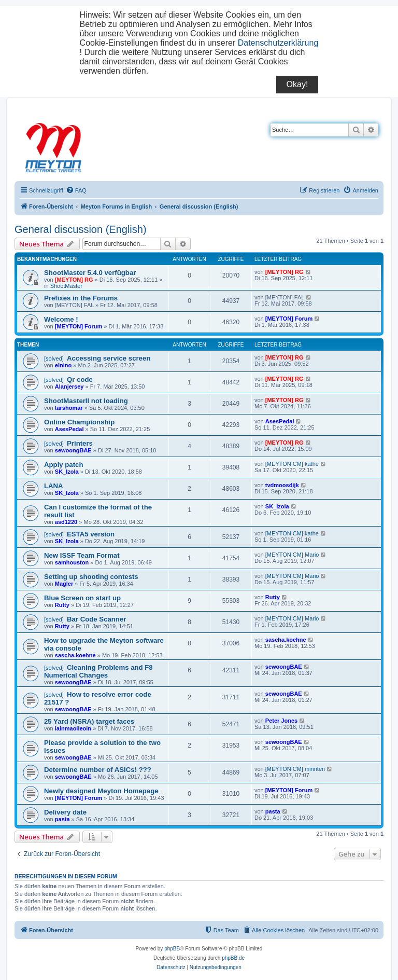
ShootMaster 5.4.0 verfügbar (90, 273)
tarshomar (69, 408)
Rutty (62, 605)
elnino (63, 365)
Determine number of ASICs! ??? (98, 770)
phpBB (172, 949)
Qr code (80, 379)
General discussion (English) (81, 229)
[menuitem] (76, 190)
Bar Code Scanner (96, 619)
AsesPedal (69, 429)
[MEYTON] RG (74, 280)
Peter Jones (281, 721)
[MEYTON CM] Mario (292, 555)
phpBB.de (233, 958)
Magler (64, 584)
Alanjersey (69, 387)
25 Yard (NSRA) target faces (89, 721)
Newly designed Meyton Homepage (101, 791)
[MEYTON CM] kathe (292, 464)
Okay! (297, 84)
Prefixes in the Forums (81, 298)
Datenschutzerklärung (278, 43)
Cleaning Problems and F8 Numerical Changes (98, 671)
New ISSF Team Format (82, 555)
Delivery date (65, 812)
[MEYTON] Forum (79, 326)
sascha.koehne (75, 655)
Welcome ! (61, 319)
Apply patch (63, 465)
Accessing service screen (109, 358)
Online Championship (79, 422)
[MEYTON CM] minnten (295, 769)
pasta (62, 819)
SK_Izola (67, 472)
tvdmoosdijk (282, 485)
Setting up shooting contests (91, 577)
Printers (80, 443)
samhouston (72, 562)
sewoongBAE (73, 450)
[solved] (54, 358)
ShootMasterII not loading (86, 401)
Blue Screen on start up (82, 598)
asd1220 (66, 522)
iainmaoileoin (73, 728)
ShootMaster (66, 286)
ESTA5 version (91, 534)
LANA (54, 486)
